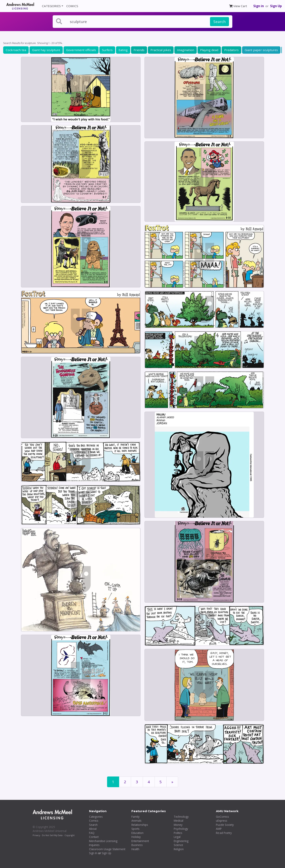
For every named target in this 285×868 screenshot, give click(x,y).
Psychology (181, 829)
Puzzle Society (225, 825)
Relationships (140, 825)
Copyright (70, 835)
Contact (94, 837)
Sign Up (276, 6)
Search (219, 22)
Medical (179, 821)
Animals (136, 821)
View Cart (238, 6)
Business (137, 845)
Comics (94, 821)
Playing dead (209, 50)
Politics (178, 833)
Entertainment (140, 841)
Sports (135, 829)
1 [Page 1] (113, 782)
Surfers (107, 50)
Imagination (186, 50)
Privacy (36, 835)
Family (135, 817)
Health (135, 849)
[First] (172, 782)
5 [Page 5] (161, 782)
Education (137, 833)
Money (178, 825)
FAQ (92, 833)
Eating (123, 50)
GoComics (222, 817)
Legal (177, 837)
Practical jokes (161, 50)
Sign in (259, 6)
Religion (179, 849)
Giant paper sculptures (261, 50)
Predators (231, 50)
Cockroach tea (16, 50)
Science (178, 845)
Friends (139, 50)
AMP (219, 829)
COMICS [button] (72, 6)
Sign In (93, 853)
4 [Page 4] (149, 782)
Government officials (81, 50)
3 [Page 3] (137, 782)
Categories (96, 817)
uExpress (222, 821)
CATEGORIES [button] (51, 6)
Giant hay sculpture (46, 50)
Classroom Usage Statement (107, 849)
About (93, 829)
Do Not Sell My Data (52, 835)
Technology (181, 817)
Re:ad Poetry (224, 833)
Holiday (136, 837)
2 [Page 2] (125, 782)
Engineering (181, 841)
